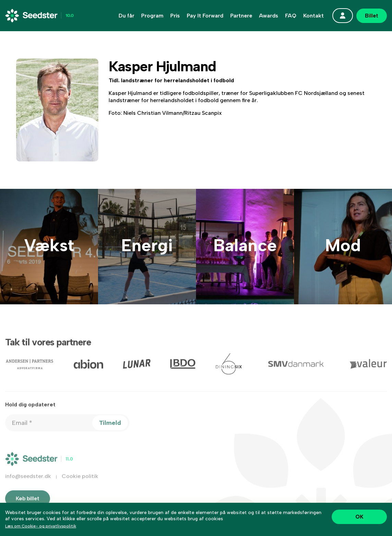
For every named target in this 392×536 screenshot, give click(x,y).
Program (152, 16)
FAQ (291, 16)
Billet (372, 16)
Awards (269, 16)
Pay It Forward (205, 16)
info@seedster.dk (28, 484)
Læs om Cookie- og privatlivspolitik (41, 526)
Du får (126, 16)
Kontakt (314, 16)
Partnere (241, 16)
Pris (175, 16)
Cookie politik (80, 484)
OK (359, 517)
